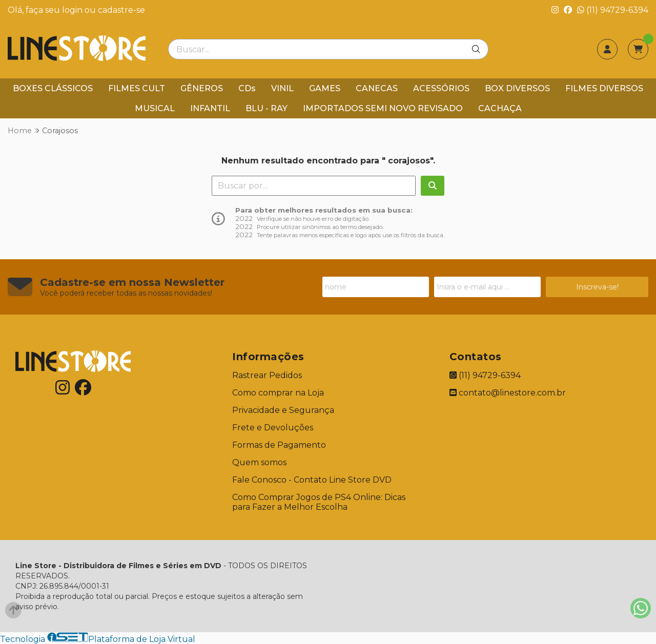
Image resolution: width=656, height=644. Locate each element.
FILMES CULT (137, 88)
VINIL (282, 88)
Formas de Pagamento (279, 445)
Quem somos (259, 462)
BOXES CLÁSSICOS (53, 88)
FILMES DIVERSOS (604, 88)
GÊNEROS (202, 88)
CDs (247, 88)
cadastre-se (121, 10)
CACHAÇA (500, 108)
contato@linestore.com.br (508, 393)
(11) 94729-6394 (613, 10)
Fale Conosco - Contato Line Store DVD (312, 480)
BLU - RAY (266, 108)
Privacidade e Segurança (283, 410)
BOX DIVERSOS (517, 88)
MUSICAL (155, 108)
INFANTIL (210, 108)
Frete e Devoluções (273, 428)
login (73, 10)
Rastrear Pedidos (267, 375)
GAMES (325, 88)
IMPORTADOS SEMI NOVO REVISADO (383, 108)
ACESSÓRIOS (441, 88)
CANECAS (377, 88)
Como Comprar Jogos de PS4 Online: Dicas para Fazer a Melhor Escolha (319, 502)
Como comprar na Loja (278, 393)
